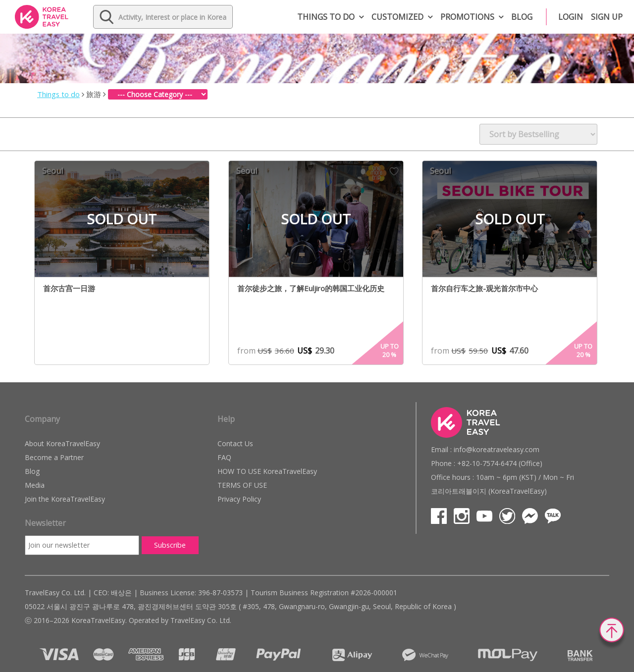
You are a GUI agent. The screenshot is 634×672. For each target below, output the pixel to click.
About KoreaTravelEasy (62, 443)
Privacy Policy (239, 499)
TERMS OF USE (242, 485)
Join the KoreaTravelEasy (65, 499)
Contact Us (235, 443)
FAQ (224, 457)
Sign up (607, 17)
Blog (522, 17)
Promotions (467, 17)
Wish (200, 171)
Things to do (326, 17)
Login (571, 17)
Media (35, 485)
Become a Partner (54, 457)
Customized (397, 17)
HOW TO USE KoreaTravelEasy (267, 471)
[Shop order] (538, 134)
